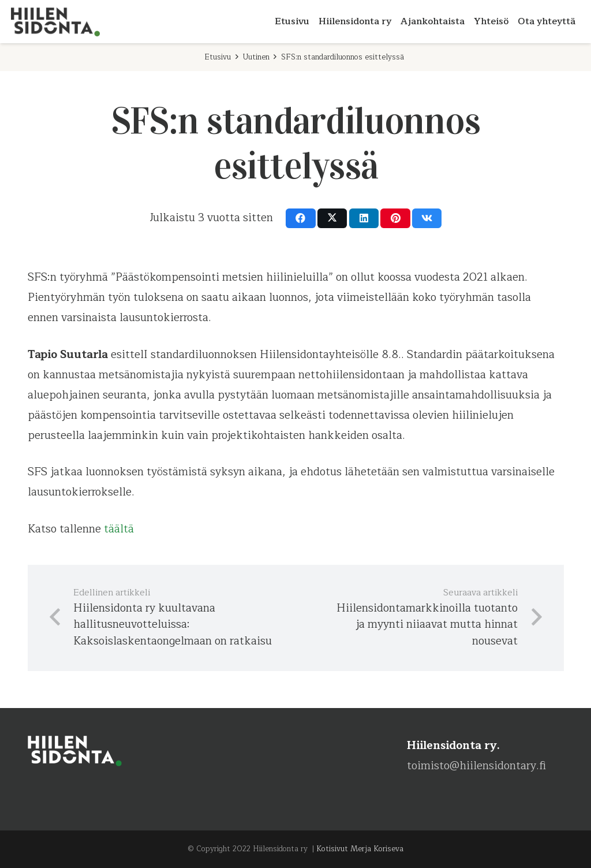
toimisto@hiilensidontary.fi (476, 766)
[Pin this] (395, 218)
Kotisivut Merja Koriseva (360, 849)
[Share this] (300, 218)
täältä (119, 529)
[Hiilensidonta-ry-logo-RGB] (55, 22)
